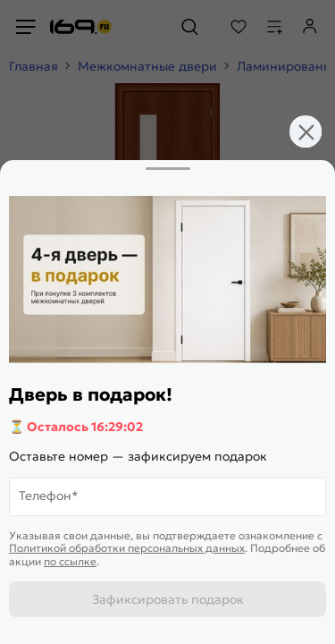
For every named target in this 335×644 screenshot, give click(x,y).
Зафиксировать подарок (168, 599)
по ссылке (70, 561)
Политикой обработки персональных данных (127, 548)
